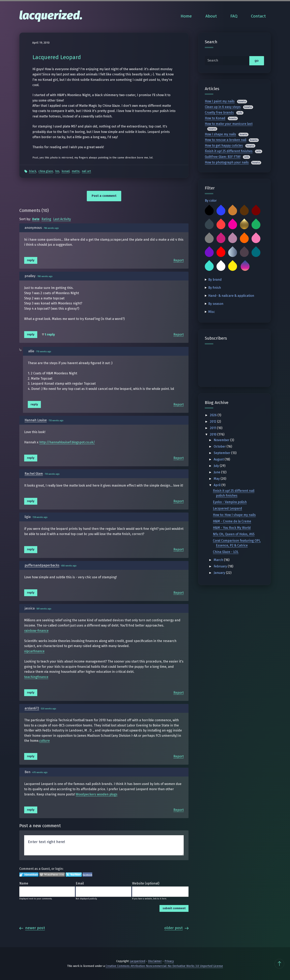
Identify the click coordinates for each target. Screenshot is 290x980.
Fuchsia (233, 225)
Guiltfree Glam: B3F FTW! (223, 157)
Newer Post (32, 928)
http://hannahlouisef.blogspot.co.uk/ (67, 442)
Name (24, 883)
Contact (258, 16)
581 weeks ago (44, 609)
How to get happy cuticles (224, 145)
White (221, 266)
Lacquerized (137, 961)
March (219, 560)
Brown (244, 211)
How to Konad (215, 118)
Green (256, 225)
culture (45, 741)
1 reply (50, 335)
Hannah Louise (36, 420)
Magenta (221, 239)
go (257, 61)
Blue (221, 211)
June (217, 472)
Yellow (233, 266)
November (222, 440)
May (217, 479)
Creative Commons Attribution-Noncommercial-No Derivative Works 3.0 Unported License (164, 966)
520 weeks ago (49, 709)
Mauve (233, 239)
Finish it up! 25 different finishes (229, 151)
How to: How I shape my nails (234, 515)
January (220, 573)
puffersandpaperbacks (42, 565)
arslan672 (32, 708)
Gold (244, 225)
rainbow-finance (36, 631)
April (217, 485)
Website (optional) (146, 883)
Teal (256, 253)
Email (80, 883)
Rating (46, 219)
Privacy (169, 961)
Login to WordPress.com (52, 875)
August (219, 459)
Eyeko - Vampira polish (230, 502)
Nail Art (86, 171)
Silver (233, 253)
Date (36, 219)
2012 (213, 422)
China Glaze (46, 171)
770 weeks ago (44, 352)
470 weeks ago (40, 772)
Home (186, 16)
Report (179, 260)
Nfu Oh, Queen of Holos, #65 (234, 534)
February (221, 566)
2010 (214, 434)
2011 (213, 428)
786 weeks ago (51, 228)
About (211, 16)
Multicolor (245, 266)
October (220, 446)
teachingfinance (36, 677)
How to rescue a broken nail (226, 140)
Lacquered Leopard (227, 508)
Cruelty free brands (219, 112)
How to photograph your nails (227, 162)
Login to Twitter (74, 875)
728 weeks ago (40, 517)
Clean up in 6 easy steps (223, 107)
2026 (214, 415)
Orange (244, 239)
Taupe (244, 253)
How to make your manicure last (229, 124)
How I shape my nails (220, 134)
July (217, 466)
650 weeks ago (69, 566)
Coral (221, 225)
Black (33, 171)
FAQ (234, 16)
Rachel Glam (34, 474)
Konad (66, 171)
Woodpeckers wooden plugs (97, 794)
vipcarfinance (34, 651)
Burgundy (256, 211)
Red (221, 253)
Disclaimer (155, 961)
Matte (76, 171)
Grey (209, 239)
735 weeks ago (56, 421)
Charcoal (209, 225)
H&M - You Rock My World (232, 528)
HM (57, 171)
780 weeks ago (45, 276)
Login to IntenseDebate (29, 875)
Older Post (176, 928)
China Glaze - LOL (226, 552)
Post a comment (104, 196)
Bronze (233, 211)
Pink (256, 239)
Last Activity (62, 219)
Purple (209, 253)
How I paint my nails (220, 101)
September (222, 453)
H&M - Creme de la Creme (232, 521)
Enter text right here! (104, 845)
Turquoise (209, 266)
